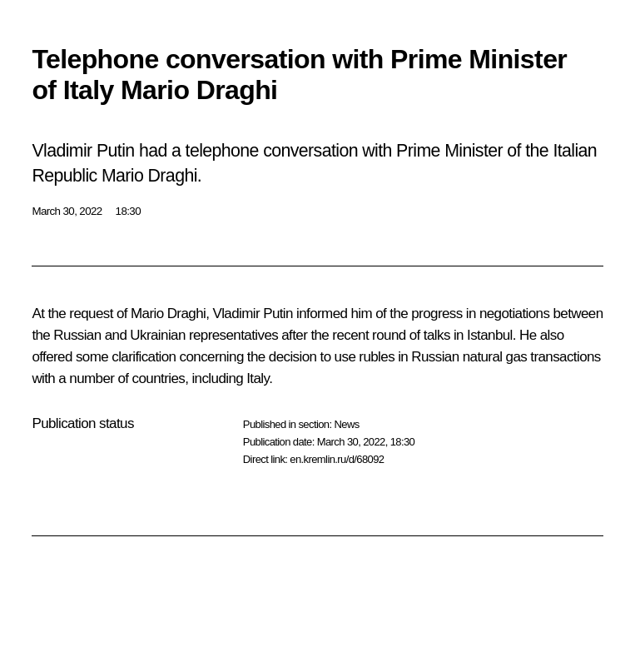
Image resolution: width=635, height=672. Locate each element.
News (346, 424)
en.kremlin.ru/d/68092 (337, 459)
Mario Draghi (168, 314)
